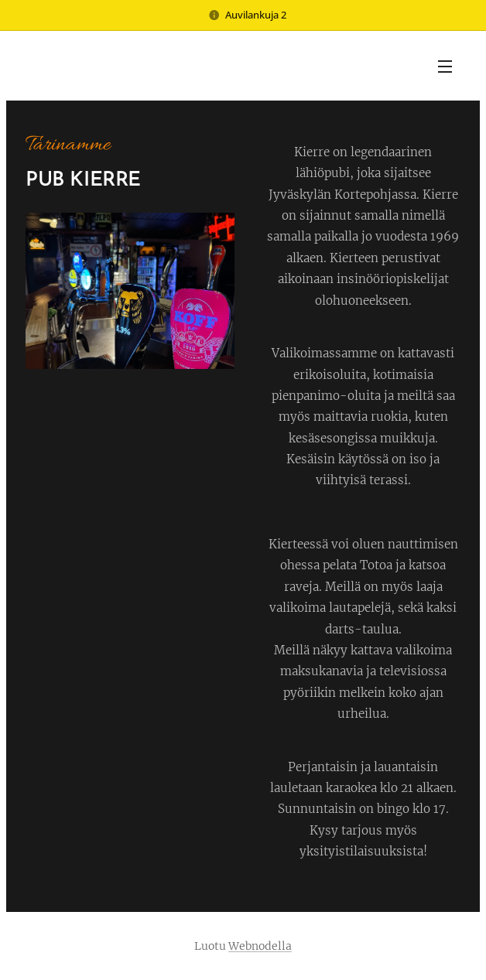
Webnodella (260, 946)
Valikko (445, 67)
